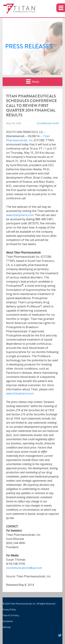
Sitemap (7, 627)
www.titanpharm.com (20, 215)
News (33, 81)
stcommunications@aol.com (24, 568)
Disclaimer (8, 621)
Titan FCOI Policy (11, 615)
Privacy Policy (9, 610)
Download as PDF (48, 123)
